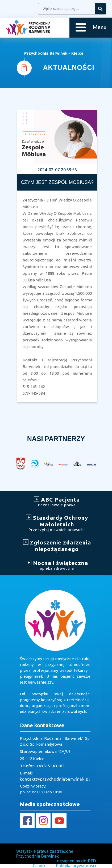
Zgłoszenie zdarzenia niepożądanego (57, 546)
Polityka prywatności (76, 866)
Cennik (39, 866)
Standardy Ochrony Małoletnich (57, 523)
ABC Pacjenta (57, 502)
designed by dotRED (76, 861)
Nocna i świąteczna (57, 565)
